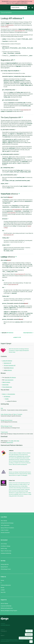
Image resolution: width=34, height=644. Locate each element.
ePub (18, 441)
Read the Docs (10, 442)
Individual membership (6, 553)
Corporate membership (6, 606)
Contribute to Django (6, 546)
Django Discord (4, 567)
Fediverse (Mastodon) (6, 585)
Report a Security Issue (6, 551)
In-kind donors (5, 625)
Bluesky (3, 588)
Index (2, 414)
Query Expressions (28, 333)
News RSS (3, 592)
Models (7, 399)
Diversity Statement (5, 533)
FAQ (2, 408)
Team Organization (5, 525)
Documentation (6, 13)
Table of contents (6, 382)
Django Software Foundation (7, 528)
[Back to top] (31, 642)
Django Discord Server (7, 420)
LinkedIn (3, 590)
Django (2, 8)
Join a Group (4, 544)
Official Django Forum (6, 426)
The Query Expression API (10, 365)
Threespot (4, 631)
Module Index (8, 414)
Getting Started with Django (7, 523)
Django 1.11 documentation (9, 394)
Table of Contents (18, 414)
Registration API (7, 363)
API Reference (7, 396)
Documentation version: (26, 638)
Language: (29, 634)
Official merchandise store (7, 608)
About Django (4, 521)
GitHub (2, 580)
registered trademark (5, 641)
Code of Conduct (5, 530)
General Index (5, 385)
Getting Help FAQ (5, 564)
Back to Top (17, 337)
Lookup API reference (7, 361)
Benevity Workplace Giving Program (9, 611)
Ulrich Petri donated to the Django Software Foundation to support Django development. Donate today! (19, 350)
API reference (7, 333)
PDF (15, 441)
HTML (12, 441)
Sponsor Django (4, 603)
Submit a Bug (4, 548)
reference (9, 368)
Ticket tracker (4, 432)
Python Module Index (7, 387)
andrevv (4, 636)
